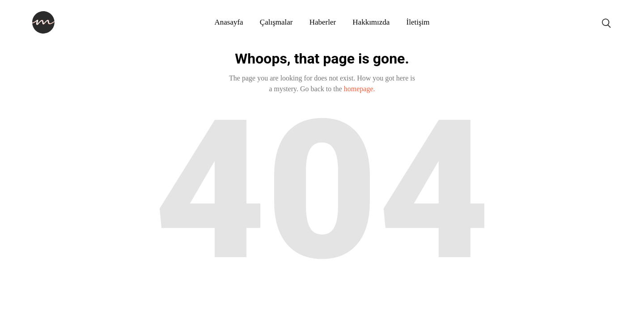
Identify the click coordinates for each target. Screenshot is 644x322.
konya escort (2, 300)
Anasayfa (229, 22)
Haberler (323, 22)
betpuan (45, 300)
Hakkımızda (371, 22)
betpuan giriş (40, 300)
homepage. (360, 89)
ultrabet (12, 300)
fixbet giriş (26, 300)
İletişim (418, 22)
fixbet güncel (21, 300)
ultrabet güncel (7, 300)
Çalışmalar (276, 22)
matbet (49, 300)
